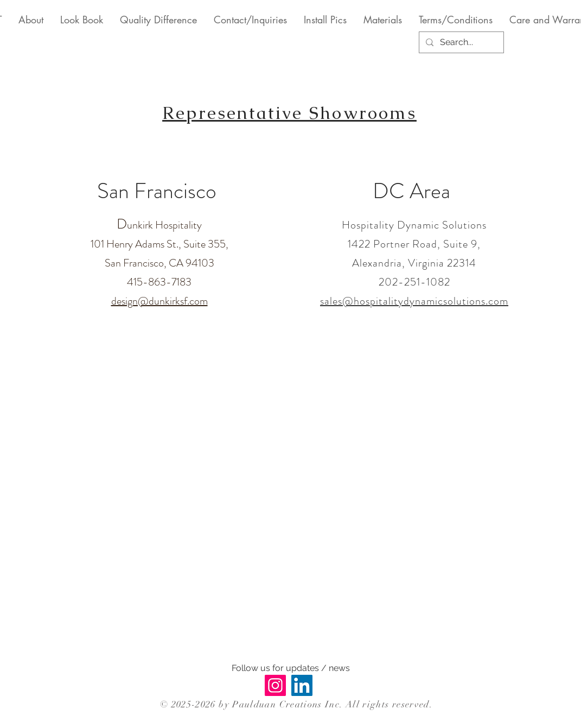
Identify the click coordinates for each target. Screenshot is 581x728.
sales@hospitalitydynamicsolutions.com (414, 301)
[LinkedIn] (302, 685)
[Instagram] (275, 685)
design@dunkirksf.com (159, 301)
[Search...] (460, 42)
